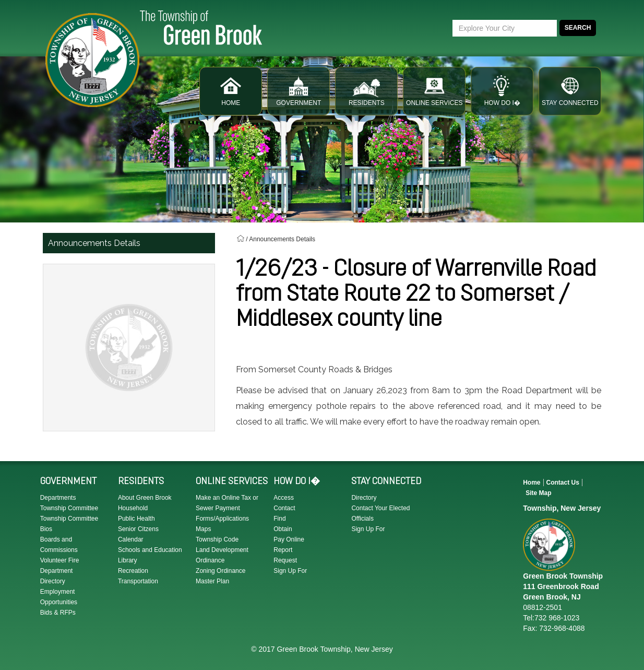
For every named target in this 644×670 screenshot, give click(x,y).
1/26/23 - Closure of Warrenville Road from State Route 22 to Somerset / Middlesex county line (416, 295)
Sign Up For (290, 571)
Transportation (138, 581)
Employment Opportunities (59, 597)
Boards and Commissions (59, 545)
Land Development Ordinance (222, 555)
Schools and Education (150, 550)
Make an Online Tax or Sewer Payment (227, 503)
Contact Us (563, 483)
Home (532, 483)
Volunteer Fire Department (60, 566)
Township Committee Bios (69, 524)
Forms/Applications (222, 519)
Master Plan (212, 581)
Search (578, 28)
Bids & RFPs (58, 613)
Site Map (538, 493)
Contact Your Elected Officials (380, 513)
